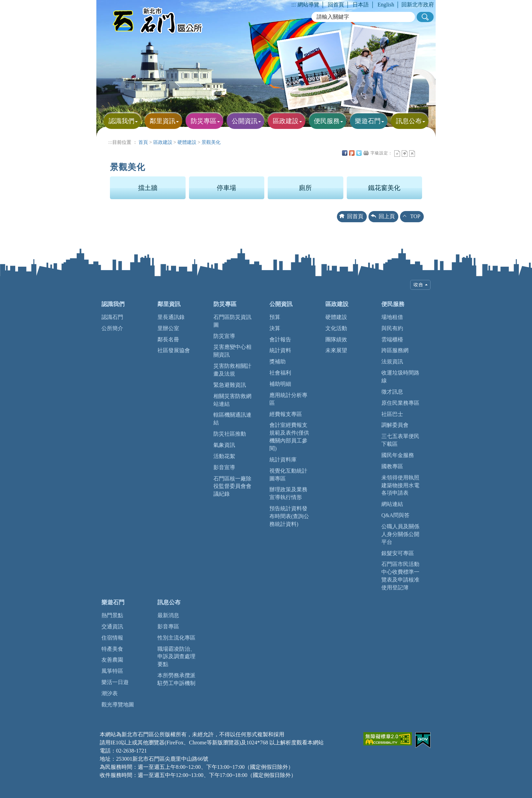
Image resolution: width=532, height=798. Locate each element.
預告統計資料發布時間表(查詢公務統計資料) (289, 516)
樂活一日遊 (115, 682)
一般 (405, 154)
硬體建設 (187, 142)
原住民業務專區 (400, 403)
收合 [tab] (420, 285)
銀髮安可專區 (398, 553)
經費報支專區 (286, 414)
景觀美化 (211, 142)
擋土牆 (148, 188)
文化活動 (336, 328)
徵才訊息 (392, 392)
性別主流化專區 (176, 638)
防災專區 (225, 304)
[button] (425, 17)
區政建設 (163, 142)
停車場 (226, 188)
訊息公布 (169, 602)
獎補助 (278, 362)
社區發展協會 (174, 350)
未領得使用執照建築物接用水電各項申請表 (400, 485)
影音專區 (168, 626)
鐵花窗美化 (384, 188)
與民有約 (392, 328)
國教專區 (392, 466)
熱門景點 (112, 615)
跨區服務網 (395, 350)
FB (345, 153)
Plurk (352, 153)
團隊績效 (336, 339)
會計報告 (280, 339)
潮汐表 (110, 693)
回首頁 (336, 5)
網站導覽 (308, 5)
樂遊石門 (113, 602)
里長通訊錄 (171, 317)
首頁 (143, 142)
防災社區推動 (230, 434)
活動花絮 (224, 456)
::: (294, 5)
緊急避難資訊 (230, 385)
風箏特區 (112, 671)
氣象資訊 (224, 445)
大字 (412, 154)
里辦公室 (168, 328)
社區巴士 (392, 414)
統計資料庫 (283, 460)
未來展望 (336, 350)
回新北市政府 (418, 5)
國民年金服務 (398, 455)
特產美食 (112, 649)
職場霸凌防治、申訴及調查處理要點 (176, 657)
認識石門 (112, 317)
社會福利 (280, 373)
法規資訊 (392, 362)
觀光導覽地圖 (118, 705)
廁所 (305, 188)
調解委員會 (395, 425)
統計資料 (280, 350)
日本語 (361, 5)
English (386, 5)
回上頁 (387, 216)
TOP (415, 216)
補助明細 (280, 384)
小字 (397, 154)
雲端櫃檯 (392, 339)
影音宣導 (224, 467)
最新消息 (168, 615)
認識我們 (113, 304)
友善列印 (366, 153)
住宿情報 (112, 638)
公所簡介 (112, 328)
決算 (275, 328)
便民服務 (393, 304)
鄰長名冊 (168, 339)
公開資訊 (281, 304)
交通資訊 (112, 626)
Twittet (359, 153)
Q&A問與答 (395, 515)
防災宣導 (224, 336)
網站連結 (392, 504)
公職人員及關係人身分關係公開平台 (400, 534)
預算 (275, 317)
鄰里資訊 (169, 304)
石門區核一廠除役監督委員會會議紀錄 (232, 486)
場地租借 (392, 317)
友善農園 (112, 660)
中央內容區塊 (419, 153)
